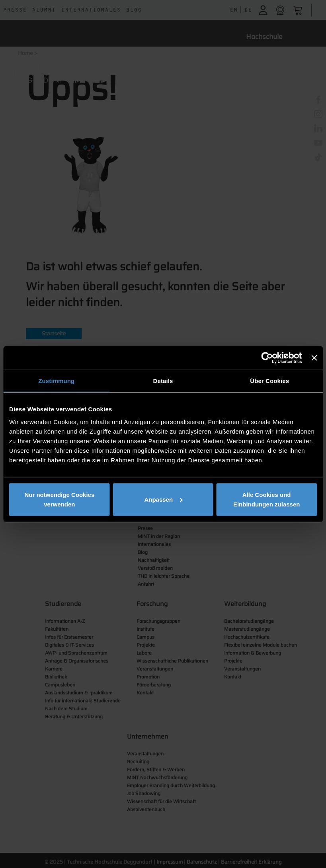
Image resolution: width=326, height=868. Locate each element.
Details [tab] (163, 381)
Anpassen (163, 499)
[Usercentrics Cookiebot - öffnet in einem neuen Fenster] (267, 358)
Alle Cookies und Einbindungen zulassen (267, 499)
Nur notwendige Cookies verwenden (59, 499)
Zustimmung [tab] (56, 381)
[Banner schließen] (314, 358)
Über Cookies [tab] (269, 381)
